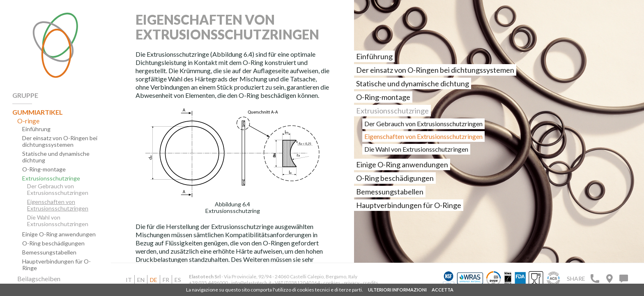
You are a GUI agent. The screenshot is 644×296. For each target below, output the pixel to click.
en (141, 280)
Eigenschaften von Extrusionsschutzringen (58, 205)
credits (370, 283)
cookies (332, 283)
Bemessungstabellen (49, 252)
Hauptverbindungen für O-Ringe (56, 265)
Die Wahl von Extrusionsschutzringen (58, 221)
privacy (352, 283)
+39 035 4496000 (208, 283)
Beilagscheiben (39, 279)
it (129, 280)
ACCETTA (443, 290)
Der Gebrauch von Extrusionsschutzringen (58, 190)
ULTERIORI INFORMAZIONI (397, 290)
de (154, 280)
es (178, 280)
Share (576, 279)
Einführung (36, 129)
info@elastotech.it (251, 283)
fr (166, 280)
